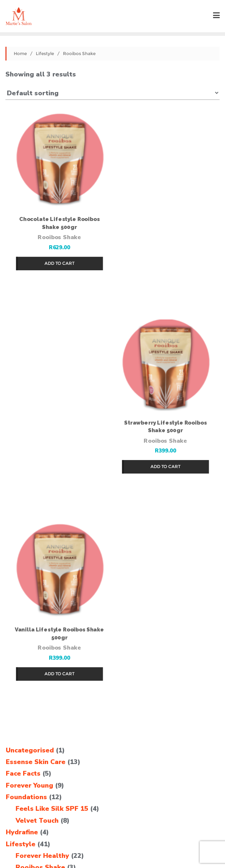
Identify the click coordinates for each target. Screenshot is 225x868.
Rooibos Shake (59, 237)
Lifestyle (45, 53)
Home (20, 53)
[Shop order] (112, 93)
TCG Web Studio (112, 851)
